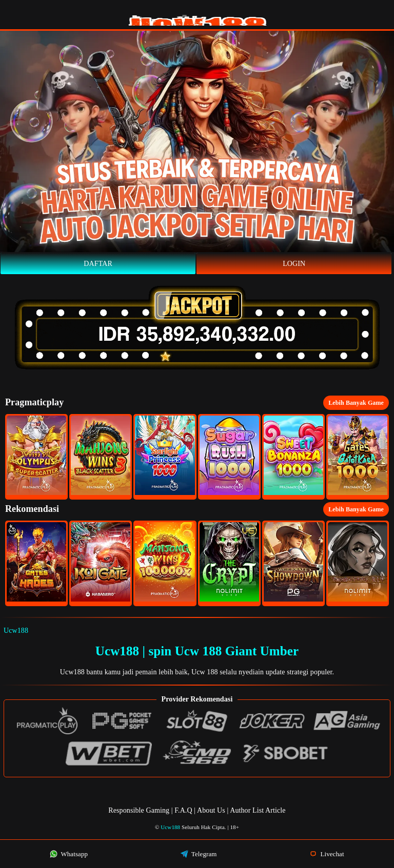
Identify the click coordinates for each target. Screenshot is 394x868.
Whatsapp (69, 854)
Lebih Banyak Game (356, 403)
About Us (212, 810)
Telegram (199, 854)
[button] (36, 457)
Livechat (327, 854)
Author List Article (258, 810)
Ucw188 (16, 631)
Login (294, 264)
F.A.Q (183, 810)
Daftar (98, 264)
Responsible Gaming (139, 810)
